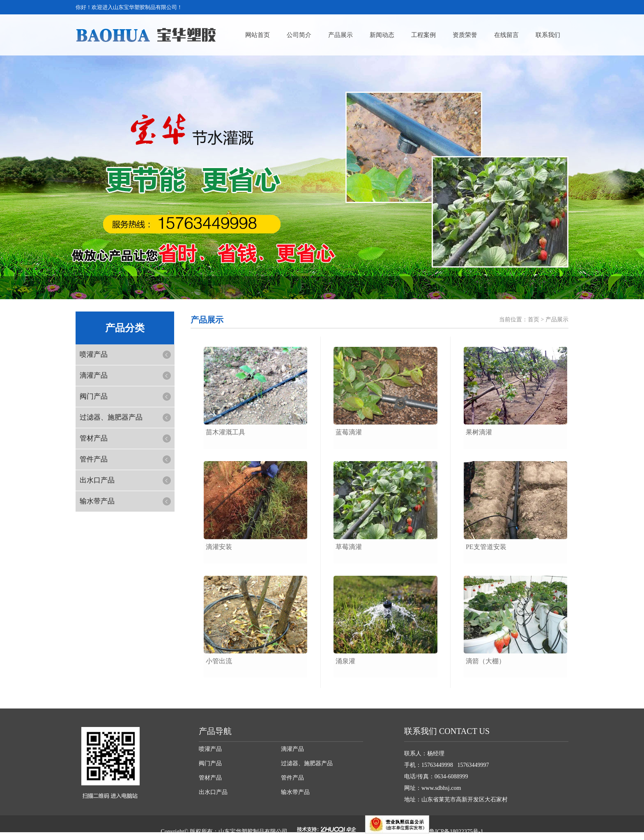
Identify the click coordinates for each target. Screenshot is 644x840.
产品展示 (340, 35)
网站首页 (258, 35)
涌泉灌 (345, 661)
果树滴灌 (479, 432)
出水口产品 (97, 480)
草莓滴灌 (349, 547)
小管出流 (219, 661)
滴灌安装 (219, 547)
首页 (534, 320)
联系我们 (548, 35)
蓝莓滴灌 (349, 432)
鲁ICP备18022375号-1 (456, 832)
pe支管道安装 (486, 547)
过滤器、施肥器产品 (111, 417)
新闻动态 (382, 35)
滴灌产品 (94, 375)
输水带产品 (97, 501)
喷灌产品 (94, 354)
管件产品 (94, 459)
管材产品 (94, 438)
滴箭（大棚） (485, 661)
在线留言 (506, 35)
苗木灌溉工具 (225, 432)
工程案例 (423, 35)
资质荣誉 (465, 35)
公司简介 (299, 35)
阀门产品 (94, 396)
